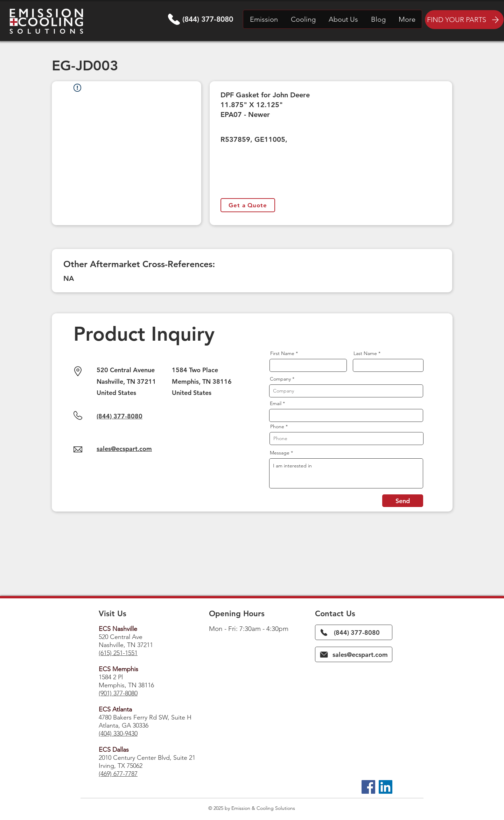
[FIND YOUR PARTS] (464, 20)
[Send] (403, 501)
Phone (277, 426)
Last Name (365, 353)
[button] (264, 19)
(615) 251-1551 (118, 653)
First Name (282, 353)
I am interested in (346, 473)
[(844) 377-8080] (354, 632)
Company (280, 379)
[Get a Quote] (248, 205)
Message (280, 453)
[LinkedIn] (386, 787)
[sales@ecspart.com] (354, 654)
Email (276, 403)
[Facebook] (368, 787)
